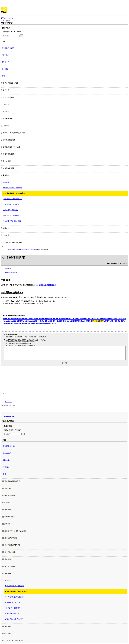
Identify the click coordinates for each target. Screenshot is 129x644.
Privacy (7, 400)
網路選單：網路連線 (11, 215)
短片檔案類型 (48, 319)
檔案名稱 (32, 319)
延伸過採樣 (90, 319)
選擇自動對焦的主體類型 (47, 285)
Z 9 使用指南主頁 (9, 416)
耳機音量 (34, 323)
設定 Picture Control (116, 319)
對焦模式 (80, 321)
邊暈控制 (46, 321)
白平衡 (107, 319)
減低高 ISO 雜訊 (38, 321)
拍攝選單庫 (7, 319)
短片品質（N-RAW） (73, 319)
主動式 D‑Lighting (26, 321)
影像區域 (83, 319)
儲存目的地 (39, 319)
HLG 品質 (16, 321)
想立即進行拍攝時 (8, 48)
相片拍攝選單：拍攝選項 (13, 188)
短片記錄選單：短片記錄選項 (14, 193)
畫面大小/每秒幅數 (59, 319)
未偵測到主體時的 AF (12, 272)
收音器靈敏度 (117, 321)
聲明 (3, 76)
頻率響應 (7, 323)
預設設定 (6, 182)
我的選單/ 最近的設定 (12, 221)
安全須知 (5, 69)
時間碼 (39, 323)
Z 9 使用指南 (9, 250)
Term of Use (8, 402)
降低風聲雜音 (15, 323)
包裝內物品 (5, 55)
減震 (105, 321)
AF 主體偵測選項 (98, 321)
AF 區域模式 (88, 321)
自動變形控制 (60, 321)
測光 (76, 321)
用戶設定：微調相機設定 (13, 199)
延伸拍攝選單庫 (16, 319)
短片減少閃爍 (69, 321)
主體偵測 (8, 269)
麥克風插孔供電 (25, 323)
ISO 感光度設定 (99, 319)
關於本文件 (5, 62)
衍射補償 (52, 321)
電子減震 (110, 321)
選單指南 (17, 250)
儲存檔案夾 (25, 319)
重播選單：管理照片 (11, 204)
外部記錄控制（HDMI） (50, 323)
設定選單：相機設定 (11, 210)
